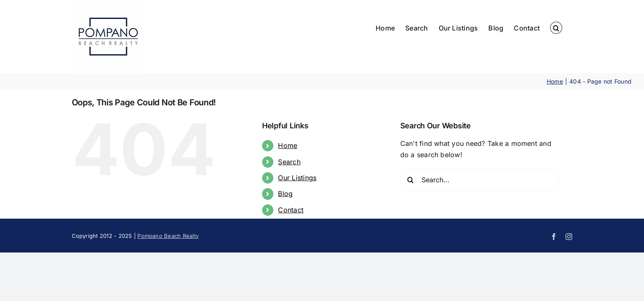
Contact (291, 210)
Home (288, 145)
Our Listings (297, 178)
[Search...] (480, 180)
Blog (285, 194)
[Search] (411, 180)
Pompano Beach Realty (168, 236)
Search (289, 162)
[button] (566, 28)
